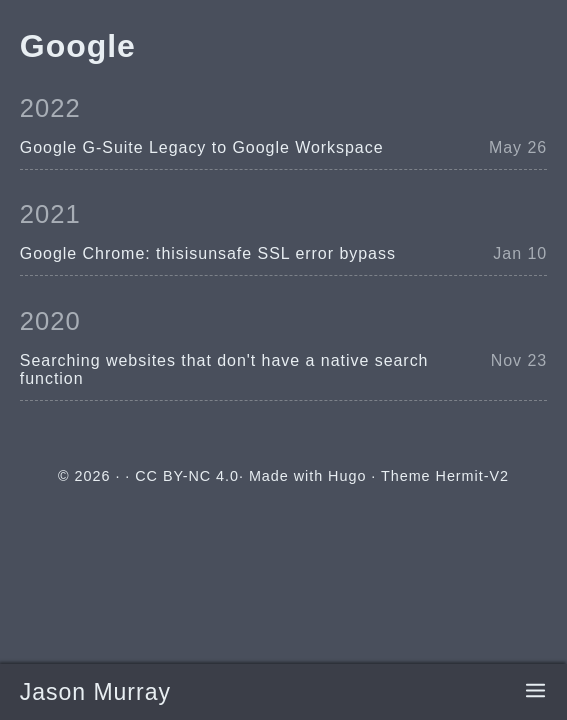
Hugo (347, 476)
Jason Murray (95, 692)
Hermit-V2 (472, 476)
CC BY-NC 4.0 (187, 476)
